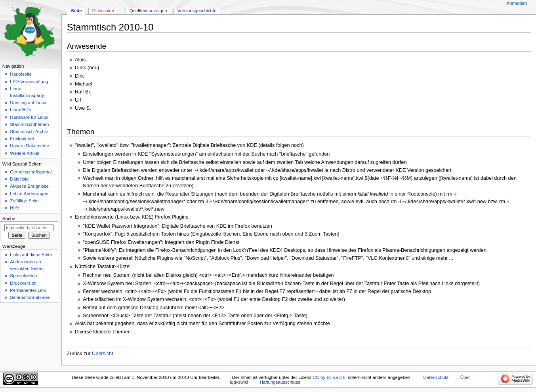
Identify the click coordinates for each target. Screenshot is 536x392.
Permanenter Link (28, 290)
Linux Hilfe (20, 110)
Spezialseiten (23, 276)
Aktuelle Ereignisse (29, 186)
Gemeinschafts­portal (31, 172)
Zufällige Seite (24, 201)
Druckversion (23, 283)
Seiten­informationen (30, 297)
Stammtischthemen (29, 124)
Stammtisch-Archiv (29, 131)
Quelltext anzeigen (148, 11)
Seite (76, 11)
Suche (9, 219)
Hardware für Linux (29, 117)
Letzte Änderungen (29, 194)
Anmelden (517, 3)
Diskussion (103, 11)
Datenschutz (436, 377)
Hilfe (14, 208)
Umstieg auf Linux (28, 103)
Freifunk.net (22, 139)
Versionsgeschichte (197, 11)
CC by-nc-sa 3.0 (329, 377)
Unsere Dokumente (30, 146)
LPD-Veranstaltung (29, 82)
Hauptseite (21, 74)
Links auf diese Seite (31, 255)
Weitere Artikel (25, 153)
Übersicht (103, 354)
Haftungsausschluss (280, 382)
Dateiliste (19, 179)
